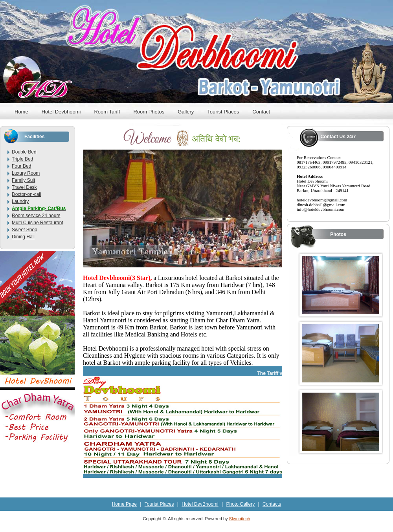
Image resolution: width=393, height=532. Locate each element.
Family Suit (23, 180)
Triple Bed (22, 159)
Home (21, 112)
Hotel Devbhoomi (61, 112)
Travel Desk (24, 187)
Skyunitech (240, 519)
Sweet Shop (25, 230)
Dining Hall (23, 237)
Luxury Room (26, 173)
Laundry (20, 201)
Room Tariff (107, 112)
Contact (261, 112)
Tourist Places (223, 112)
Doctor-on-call (27, 194)
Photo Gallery (240, 504)
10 (209, 257)
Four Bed (21, 166)
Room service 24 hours (36, 216)
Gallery (186, 112)
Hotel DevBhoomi (200, 504)
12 (223, 257)
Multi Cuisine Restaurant (38, 223)
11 (216, 257)
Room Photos (149, 112)
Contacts (272, 504)
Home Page (124, 504)
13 (145, 262)
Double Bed (24, 152)
